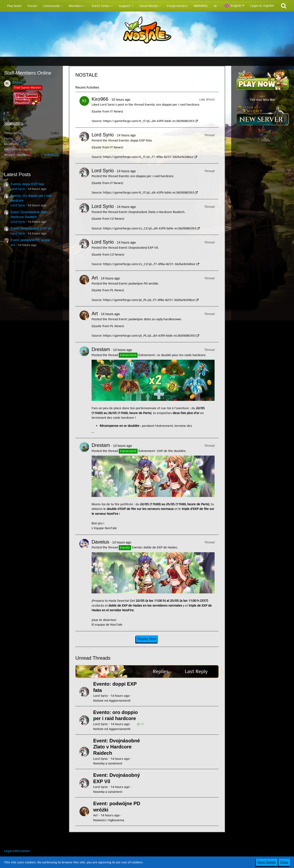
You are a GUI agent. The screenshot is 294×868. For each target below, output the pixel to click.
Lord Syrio (18, 189)
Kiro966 (100, 99)
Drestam (101, 349)
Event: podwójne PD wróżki (30, 240)
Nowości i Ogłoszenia (109, 820)
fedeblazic (51, 155)
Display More (147, 639)
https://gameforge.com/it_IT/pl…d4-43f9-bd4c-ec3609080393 (149, 121)
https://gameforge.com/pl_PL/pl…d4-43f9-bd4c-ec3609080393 (149, 336)
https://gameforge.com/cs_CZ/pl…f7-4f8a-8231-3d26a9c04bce (149, 264)
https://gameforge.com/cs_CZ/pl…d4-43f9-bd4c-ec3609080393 (150, 228)
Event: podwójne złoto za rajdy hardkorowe (150, 319)
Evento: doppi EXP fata (27, 184)
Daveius (100, 542)
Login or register (262, 6)
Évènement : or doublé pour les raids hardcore (172, 355)
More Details (267, 862)
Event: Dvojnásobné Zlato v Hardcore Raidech (152, 212)
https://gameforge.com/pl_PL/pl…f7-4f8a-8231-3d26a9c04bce (149, 300)
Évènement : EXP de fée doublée (162, 451)
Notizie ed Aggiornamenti (112, 701)
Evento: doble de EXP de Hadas (154, 547)
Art (13, 245)
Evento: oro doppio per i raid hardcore (172, 104)
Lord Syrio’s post (112, 104)
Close (284, 862)
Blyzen (17, 83)
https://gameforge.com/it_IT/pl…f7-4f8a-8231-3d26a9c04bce (148, 157)
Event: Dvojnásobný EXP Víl (31, 229)
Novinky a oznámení (108, 763)
